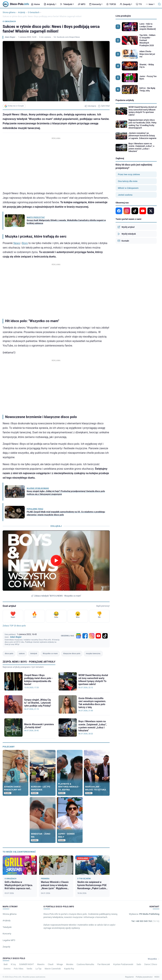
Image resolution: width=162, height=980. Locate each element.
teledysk (34, 654)
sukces (22, 654)
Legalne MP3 (9, 940)
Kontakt (123, 241)
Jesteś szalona (125, 195)
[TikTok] (105, 636)
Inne (150, 4)
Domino (7, 969)
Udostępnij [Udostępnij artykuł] (90, 106)
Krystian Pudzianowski (123, 964)
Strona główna (9, 12)
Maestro (41, 964)
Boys (25, 243)
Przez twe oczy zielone (129, 174)
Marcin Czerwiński (53, 969)
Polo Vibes (19, 969)
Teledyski (67, 4)
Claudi (51, 964)
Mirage (60, 964)
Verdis (30, 969)
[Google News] (78, 636)
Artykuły (50, 4)
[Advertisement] (56, 164)
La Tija (38, 969)
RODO (157, 977)
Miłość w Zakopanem (128, 188)
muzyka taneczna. (93, 654)
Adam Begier (10, 37)
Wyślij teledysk (127, 234)
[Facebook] (85, 636)
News (17, 243)
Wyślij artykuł (126, 227)
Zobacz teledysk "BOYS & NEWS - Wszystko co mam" (56, 596)
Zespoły (126, 4)
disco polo (9, 654)
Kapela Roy (69, 969)
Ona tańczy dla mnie (128, 181)
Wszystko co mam (50, 654)
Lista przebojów (123, 16)
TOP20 (111, 4)
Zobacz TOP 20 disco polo (14, 626)
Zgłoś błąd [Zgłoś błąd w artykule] (104, 106)
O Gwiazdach (34, 12)
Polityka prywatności (144, 977)
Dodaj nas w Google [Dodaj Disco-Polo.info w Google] (14, 106)
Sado (139, 964)
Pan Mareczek (104, 964)
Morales (70, 964)
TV (139, 4)
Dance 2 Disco (151, 964)
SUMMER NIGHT (27, 964)
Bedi (6, 964)
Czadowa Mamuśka (85, 964)
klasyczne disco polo (72, 654)
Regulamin (130, 977)
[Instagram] (92, 636)
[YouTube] (98, 636)
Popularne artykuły (125, 100)
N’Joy (13, 964)
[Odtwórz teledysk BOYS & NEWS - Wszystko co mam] (56, 560)
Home (35, 4)
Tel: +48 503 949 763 (145, 921)
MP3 (81, 4)
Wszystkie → (154, 959)
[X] (151, 211)
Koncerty (96, 4)
